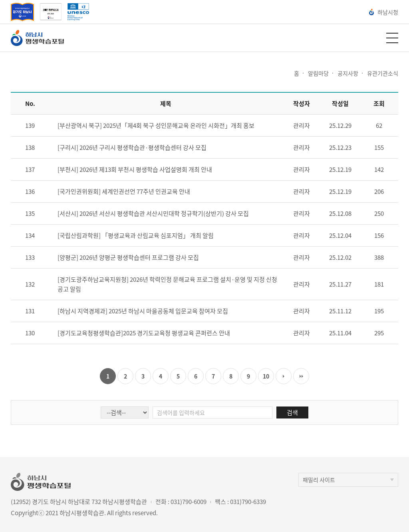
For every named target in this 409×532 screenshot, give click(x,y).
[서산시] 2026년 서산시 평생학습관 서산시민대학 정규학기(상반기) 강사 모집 (153, 213)
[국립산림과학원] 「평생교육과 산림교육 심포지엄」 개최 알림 (136, 235)
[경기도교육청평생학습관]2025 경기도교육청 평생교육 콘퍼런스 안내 (144, 333)
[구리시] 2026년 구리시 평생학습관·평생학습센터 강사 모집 (132, 147)
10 (266, 376)
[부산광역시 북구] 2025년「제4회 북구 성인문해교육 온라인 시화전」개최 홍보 (156, 126)
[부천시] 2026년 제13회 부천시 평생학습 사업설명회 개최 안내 (135, 169)
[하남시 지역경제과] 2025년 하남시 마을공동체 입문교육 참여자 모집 (143, 311)
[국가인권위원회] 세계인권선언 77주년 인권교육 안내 (124, 191)
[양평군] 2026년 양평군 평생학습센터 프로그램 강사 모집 (128, 257)
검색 (292, 412)
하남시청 (384, 12)
